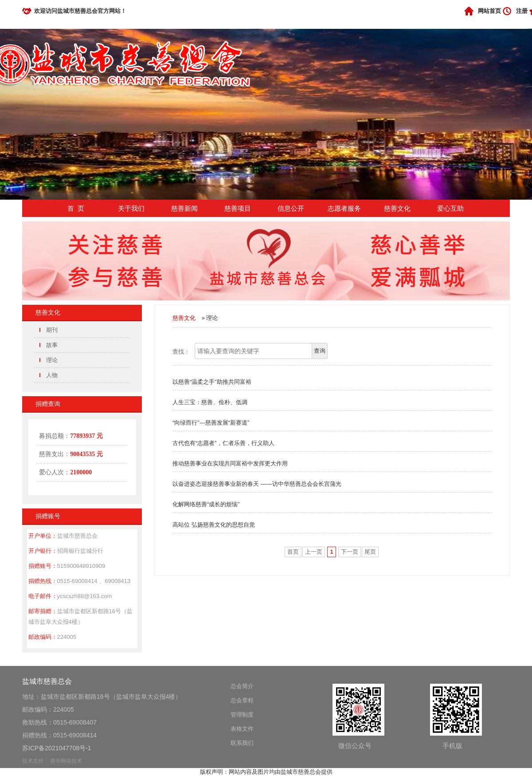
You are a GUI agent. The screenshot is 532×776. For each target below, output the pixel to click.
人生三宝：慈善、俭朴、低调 (210, 402)
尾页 (370, 552)
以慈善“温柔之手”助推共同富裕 (212, 382)
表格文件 (242, 729)
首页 (293, 552)
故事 (52, 345)
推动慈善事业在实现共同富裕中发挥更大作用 (230, 463)
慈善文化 (397, 208)
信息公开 (291, 208)
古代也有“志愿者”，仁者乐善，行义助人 (223, 443)
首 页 (76, 208)
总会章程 (242, 700)
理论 (52, 360)
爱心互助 (450, 208)
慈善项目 (238, 208)
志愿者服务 (344, 208)
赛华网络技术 (66, 761)
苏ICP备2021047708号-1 (57, 748)
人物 (52, 375)
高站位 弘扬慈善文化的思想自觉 (214, 525)
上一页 (314, 552)
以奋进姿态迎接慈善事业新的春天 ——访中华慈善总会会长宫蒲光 (257, 484)
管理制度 (242, 715)
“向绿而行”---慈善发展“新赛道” (211, 423)
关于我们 (131, 208)
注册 (522, 11)
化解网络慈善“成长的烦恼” (206, 504)
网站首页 (489, 11)
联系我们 (242, 743)
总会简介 (242, 686)
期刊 (52, 330)
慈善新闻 (184, 208)
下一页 (350, 552)
